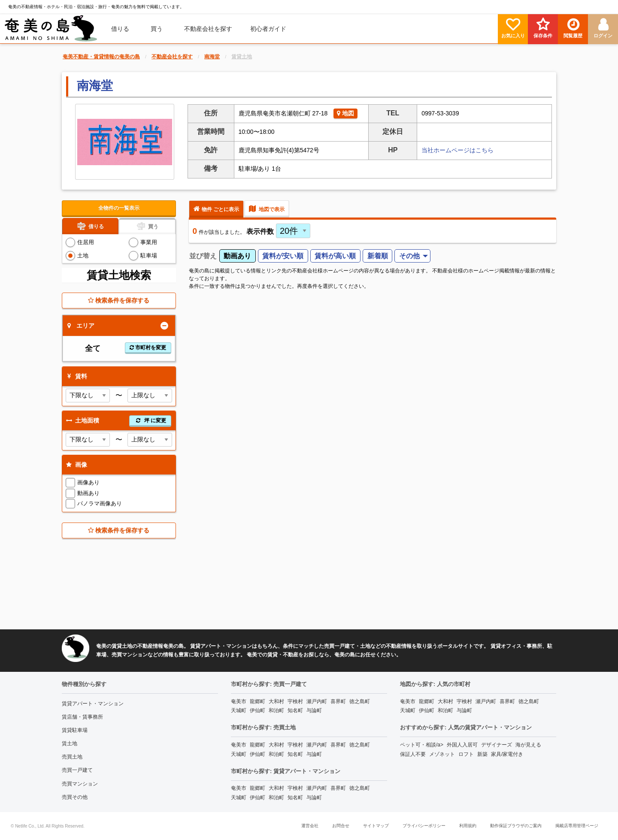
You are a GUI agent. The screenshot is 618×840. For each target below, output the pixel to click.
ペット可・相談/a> (422, 745)
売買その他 (75, 797)
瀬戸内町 (317, 701)
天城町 (239, 710)
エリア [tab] (81, 326)
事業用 (149, 242)
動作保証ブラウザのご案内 (516, 826)
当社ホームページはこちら (457, 150)
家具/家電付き (507, 754)
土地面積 (118, 421)
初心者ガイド (268, 29)
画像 (76, 465)
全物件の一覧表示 (119, 208)
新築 (482, 754)
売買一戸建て (77, 770)
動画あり (88, 493)
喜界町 (338, 701)
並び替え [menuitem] (203, 256)
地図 (345, 113)
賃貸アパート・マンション (93, 704)
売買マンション (80, 784)
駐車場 (149, 255)
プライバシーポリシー (424, 826)
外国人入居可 (462, 745)
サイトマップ (376, 826)
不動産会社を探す (208, 29)
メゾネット (442, 754)
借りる (120, 29)
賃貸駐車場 (75, 730)
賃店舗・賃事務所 (82, 717)
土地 (83, 255)
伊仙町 (257, 710)
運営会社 (310, 826)
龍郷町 (257, 701)
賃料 (76, 376)
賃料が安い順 (283, 256)
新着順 (378, 256)
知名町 (295, 710)
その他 (409, 256)
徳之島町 (360, 701)
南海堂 (95, 86)
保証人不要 (413, 754)
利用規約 (468, 826)
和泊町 (276, 710)
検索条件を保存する (119, 300)
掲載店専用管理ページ (577, 826)
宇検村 (295, 701)
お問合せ (341, 826)
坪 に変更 (150, 420)
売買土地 (72, 757)
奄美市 (239, 701)
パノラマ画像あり (100, 503)
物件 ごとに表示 (216, 209)
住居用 (86, 242)
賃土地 (70, 743)
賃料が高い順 (335, 256)
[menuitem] (51, 29)
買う (157, 29)
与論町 (314, 710)
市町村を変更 (148, 347)
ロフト (466, 754)
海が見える (528, 745)
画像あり (88, 482)
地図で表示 (267, 209)
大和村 (276, 701)
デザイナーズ (497, 745)
